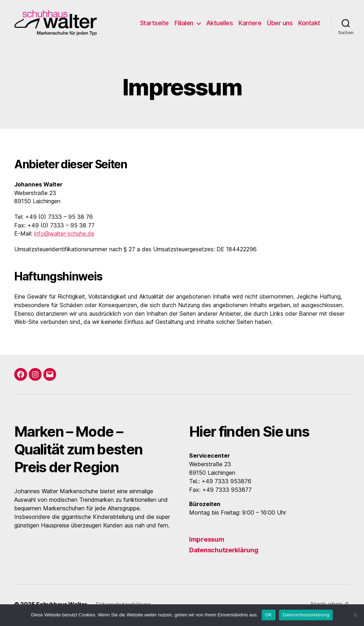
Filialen (184, 24)
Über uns (280, 24)
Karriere (250, 24)
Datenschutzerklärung (224, 552)
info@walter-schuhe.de (64, 236)
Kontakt (309, 24)
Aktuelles (220, 24)
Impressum (207, 541)
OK (269, 615)
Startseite (154, 24)
